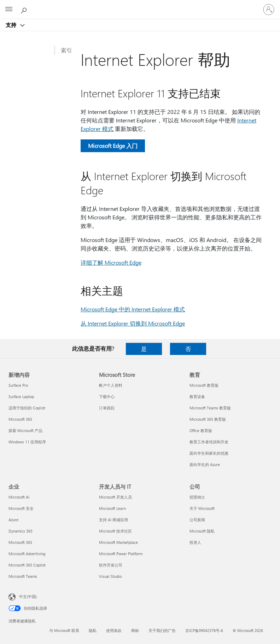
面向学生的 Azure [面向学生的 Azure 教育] (205, 464)
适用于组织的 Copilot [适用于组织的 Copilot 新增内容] (27, 408)
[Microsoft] (140, 5)
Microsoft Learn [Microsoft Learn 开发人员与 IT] (112, 508)
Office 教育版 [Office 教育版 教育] (201, 430)
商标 (135, 630)
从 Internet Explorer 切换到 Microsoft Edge (133, 323)
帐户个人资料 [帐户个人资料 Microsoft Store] (111, 385)
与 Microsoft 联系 (64, 630)
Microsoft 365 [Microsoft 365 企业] (20, 542)
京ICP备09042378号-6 (204, 630)
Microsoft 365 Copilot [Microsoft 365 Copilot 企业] (27, 565)
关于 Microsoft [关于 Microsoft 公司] (202, 508)
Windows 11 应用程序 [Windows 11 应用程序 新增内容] (27, 442)
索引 (66, 50)
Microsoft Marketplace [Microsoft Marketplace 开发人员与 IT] (118, 542)
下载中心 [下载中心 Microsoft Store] (107, 396)
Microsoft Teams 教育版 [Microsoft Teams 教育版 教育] (210, 408)
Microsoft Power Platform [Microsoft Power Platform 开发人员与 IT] (121, 554)
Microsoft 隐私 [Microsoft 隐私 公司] (202, 531)
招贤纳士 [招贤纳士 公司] (197, 497)
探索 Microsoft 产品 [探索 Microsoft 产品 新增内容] (25, 430)
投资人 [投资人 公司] (195, 542)
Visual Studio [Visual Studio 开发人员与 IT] (110, 576)
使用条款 (114, 630)
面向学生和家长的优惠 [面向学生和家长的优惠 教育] (209, 453)
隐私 (93, 630)
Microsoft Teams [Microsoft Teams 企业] (23, 576)
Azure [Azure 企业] (13, 520)
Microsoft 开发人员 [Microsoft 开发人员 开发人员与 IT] (115, 497)
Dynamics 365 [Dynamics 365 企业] (21, 531)
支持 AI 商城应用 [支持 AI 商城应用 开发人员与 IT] (113, 520)
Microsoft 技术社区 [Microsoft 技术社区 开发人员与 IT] (115, 531)
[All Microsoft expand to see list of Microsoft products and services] (9, 10)
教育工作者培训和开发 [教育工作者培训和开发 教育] (209, 442)
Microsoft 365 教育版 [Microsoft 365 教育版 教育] (208, 419)
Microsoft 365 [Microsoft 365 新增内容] (20, 419)
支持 (12, 25)
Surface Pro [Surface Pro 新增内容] (18, 385)
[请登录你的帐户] (269, 10)
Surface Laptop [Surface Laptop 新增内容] (21, 396)
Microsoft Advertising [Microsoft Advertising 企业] (27, 554)
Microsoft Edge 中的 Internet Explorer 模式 (133, 309)
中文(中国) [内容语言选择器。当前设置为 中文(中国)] (28, 596)
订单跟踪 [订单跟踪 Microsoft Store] (107, 408)
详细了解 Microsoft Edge (111, 262)
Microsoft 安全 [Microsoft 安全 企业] (21, 508)
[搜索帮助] (25, 9)
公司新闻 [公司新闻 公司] (197, 520)
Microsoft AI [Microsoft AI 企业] (19, 497)
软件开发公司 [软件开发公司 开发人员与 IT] (111, 565)
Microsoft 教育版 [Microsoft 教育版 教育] (204, 385)
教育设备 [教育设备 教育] (197, 396)
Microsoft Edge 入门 (113, 146)
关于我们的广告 (162, 630)
